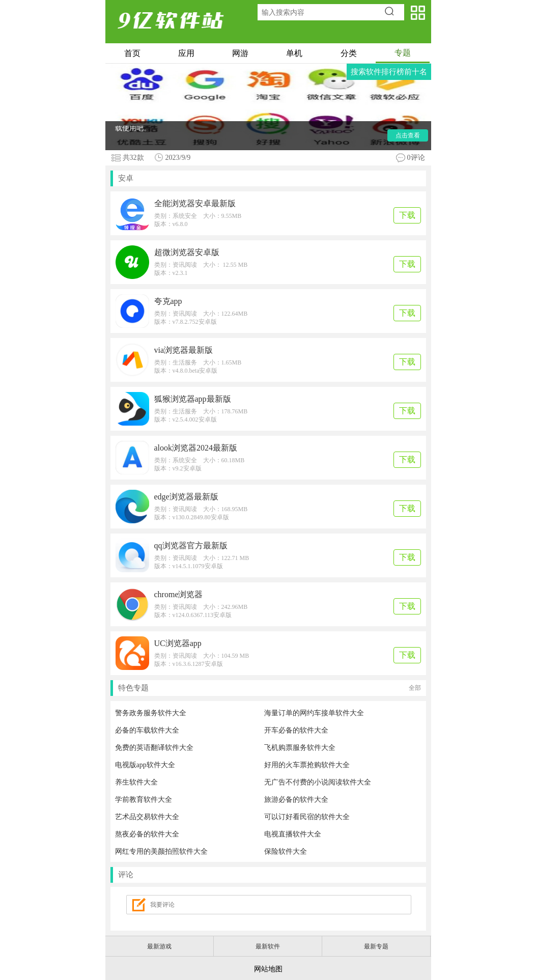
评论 (126, 875)
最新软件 (268, 946)
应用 (186, 53)
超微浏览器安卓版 (187, 252)
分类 (349, 53)
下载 (407, 215)
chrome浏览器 (179, 594)
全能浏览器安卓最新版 (195, 203)
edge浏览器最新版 (186, 497)
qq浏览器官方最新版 (191, 545)
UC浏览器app (178, 643)
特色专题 (270, 688)
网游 (240, 53)
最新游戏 (159, 946)
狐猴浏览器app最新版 (193, 399)
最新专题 (376, 946)
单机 (294, 53)
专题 (403, 53)
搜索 (393, 12)
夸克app (168, 301)
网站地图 (268, 969)
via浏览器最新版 (184, 350)
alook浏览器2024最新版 (196, 448)
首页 (132, 53)
